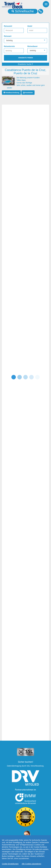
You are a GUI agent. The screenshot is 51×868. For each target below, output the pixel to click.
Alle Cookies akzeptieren (32, 864)
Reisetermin (9, 46)
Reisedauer (33, 46)
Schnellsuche (23, 11)
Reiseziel (8, 26)
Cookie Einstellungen (10, 864)
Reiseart (8, 36)
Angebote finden (25, 58)
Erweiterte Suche (26, 64)
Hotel (30, 26)
